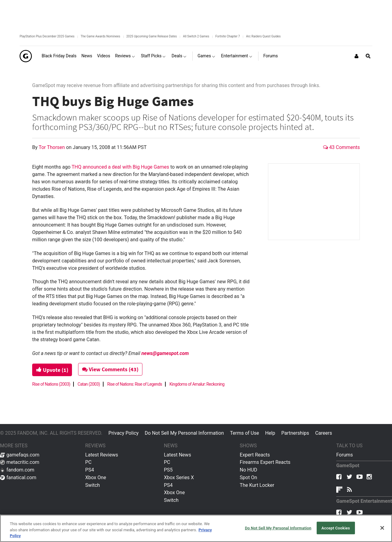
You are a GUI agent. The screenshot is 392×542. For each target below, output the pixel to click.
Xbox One (96, 477)
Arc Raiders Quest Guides (263, 36)
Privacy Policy (124, 433)
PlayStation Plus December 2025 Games (47, 36)
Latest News (177, 455)
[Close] (382, 528)
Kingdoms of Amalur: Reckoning (197, 384)
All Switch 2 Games (196, 36)
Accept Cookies (335, 528)
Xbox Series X (179, 477)
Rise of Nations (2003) (51, 384)
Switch (92, 485)
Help (270, 433)
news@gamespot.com (165, 353)
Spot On (249, 477)
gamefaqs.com (20, 455)
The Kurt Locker (257, 485)
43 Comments (341, 147)
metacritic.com (20, 462)
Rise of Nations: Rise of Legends (135, 384)
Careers (324, 433)
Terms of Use (245, 433)
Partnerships (295, 433)
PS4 (90, 470)
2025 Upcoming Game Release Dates (152, 36)
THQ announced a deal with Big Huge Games (120, 167)
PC (88, 462)
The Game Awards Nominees (100, 36)
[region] (196, 528)
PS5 (168, 470)
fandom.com (17, 470)
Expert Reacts (255, 455)
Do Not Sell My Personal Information (184, 433)
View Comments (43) (111, 369)
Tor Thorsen (52, 147)
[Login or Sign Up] (356, 56)
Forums (345, 455)
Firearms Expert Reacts (265, 462)
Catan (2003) (89, 384)
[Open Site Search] (368, 56)
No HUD (249, 470)
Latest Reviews (102, 455)
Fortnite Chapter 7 (228, 36)
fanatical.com (18, 477)
